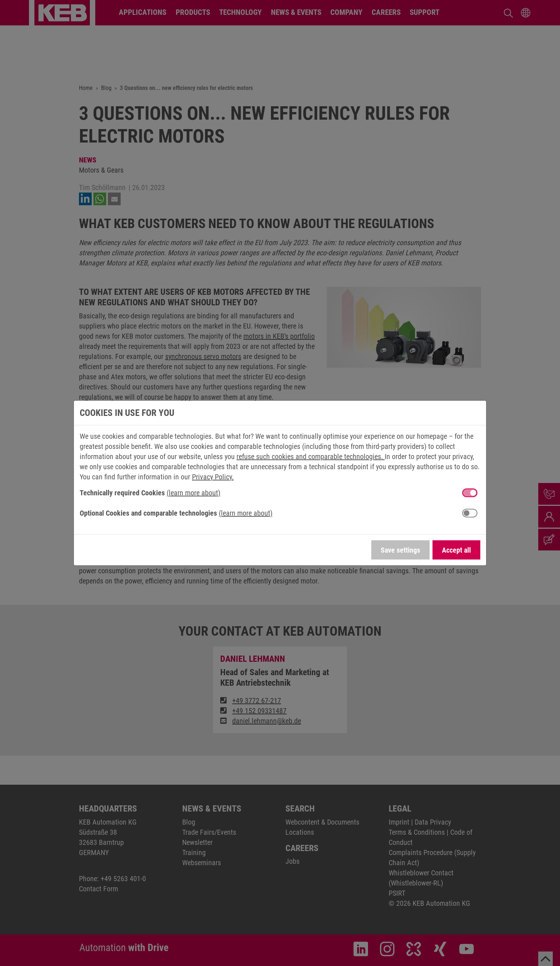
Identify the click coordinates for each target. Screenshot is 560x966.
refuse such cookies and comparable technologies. (311, 457)
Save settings (400, 550)
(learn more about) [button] (193, 493)
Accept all (456, 550)
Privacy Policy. (213, 477)
